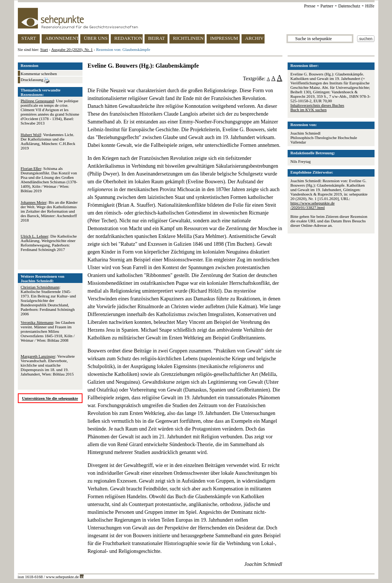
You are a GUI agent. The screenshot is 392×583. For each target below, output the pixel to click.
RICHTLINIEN (188, 38)
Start (44, 49)
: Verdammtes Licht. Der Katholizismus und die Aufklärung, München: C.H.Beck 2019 (48, 141)
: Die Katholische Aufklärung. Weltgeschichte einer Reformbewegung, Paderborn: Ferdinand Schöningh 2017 (49, 243)
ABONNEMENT (62, 38)
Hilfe (370, 6)
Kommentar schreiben (39, 74)
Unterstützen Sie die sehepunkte (50, 398)
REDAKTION (129, 38)
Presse (310, 6)
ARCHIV (255, 38)
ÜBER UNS (96, 38)
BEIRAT (157, 38)
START (29, 38)
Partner (327, 6)
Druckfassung (35, 80)
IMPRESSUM (224, 38)
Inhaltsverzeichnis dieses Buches (318, 105)
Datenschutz (349, 6)
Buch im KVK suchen (309, 110)
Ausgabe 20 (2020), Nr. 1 (72, 49)
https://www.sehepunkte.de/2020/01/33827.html (313, 205)
